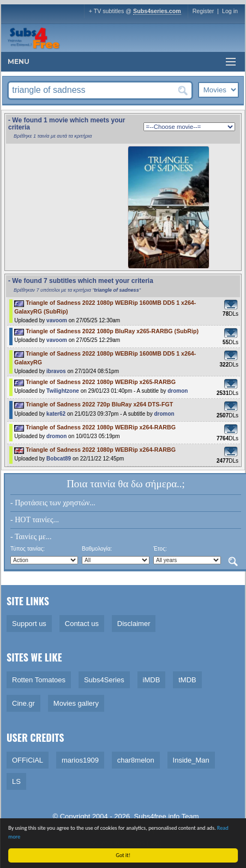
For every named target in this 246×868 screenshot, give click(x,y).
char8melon (136, 760)
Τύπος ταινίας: (28, 549)
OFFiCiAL (28, 760)
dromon (178, 391)
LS (16, 781)
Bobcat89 (59, 459)
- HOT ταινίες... (35, 520)
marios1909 (80, 760)
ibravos (56, 371)
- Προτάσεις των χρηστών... (53, 503)
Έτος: (160, 549)
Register (203, 11)
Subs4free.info (157, 816)
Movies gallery (76, 703)
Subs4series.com (157, 11)
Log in (230, 11)
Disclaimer (134, 624)
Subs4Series (104, 680)
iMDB (152, 680)
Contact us (82, 624)
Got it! (124, 855)
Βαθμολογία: (97, 549)
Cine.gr (23, 703)
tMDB (187, 680)
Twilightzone (63, 391)
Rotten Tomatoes (39, 680)
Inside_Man (191, 760)
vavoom (57, 320)
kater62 (56, 414)
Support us (29, 624)
